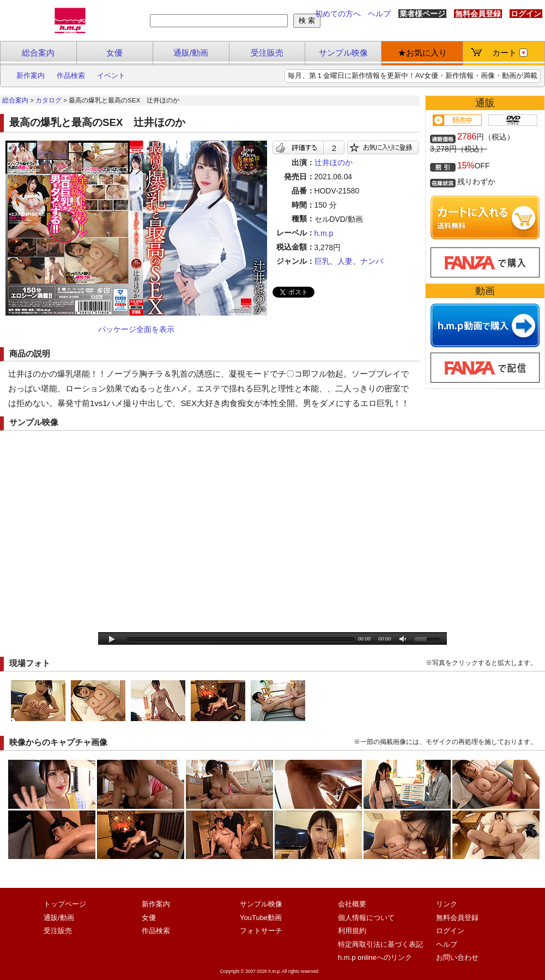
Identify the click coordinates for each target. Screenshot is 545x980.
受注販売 (267, 53)
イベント (111, 75)
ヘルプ (379, 14)
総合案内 (38, 53)
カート (510, 53)
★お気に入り (422, 53)
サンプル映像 (343, 53)
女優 (114, 53)
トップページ (65, 904)
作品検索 (71, 75)
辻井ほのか (334, 162)
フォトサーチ (261, 931)
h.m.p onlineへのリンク (375, 957)
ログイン (526, 14)
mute (404, 640)
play (112, 640)
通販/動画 (191, 53)
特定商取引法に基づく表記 (380, 944)
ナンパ (372, 261)
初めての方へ (338, 14)
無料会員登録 (478, 14)
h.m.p (324, 233)
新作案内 (31, 75)
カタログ (49, 100)
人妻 (345, 261)
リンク (447, 904)
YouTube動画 (261, 918)
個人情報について (366, 918)
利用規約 (352, 931)
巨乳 (322, 261)
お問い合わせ (457, 957)
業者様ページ (422, 14)
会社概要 (352, 904)
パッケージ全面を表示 (136, 329)
